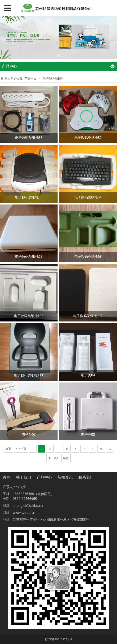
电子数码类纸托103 (29, 316)
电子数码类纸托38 (29, 138)
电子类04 (88, 375)
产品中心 (30, 78)
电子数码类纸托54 (88, 197)
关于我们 (24, 477)
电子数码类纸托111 (29, 375)
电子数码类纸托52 (88, 138)
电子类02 (88, 434)
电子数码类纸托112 (88, 316)
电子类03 (29, 434)
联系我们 (86, 477)
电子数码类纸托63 (29, 256)
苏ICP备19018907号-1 (59, 639)
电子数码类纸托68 (88, 256)
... (110, 449)
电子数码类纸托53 (29, 197)
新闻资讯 (65, 477)
